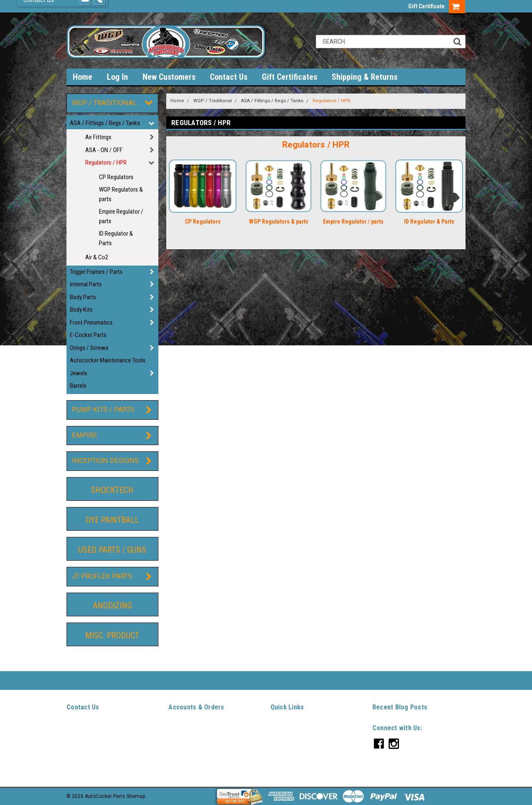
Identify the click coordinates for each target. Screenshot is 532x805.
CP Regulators (116, 177)
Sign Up (196, 737)
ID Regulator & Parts (116, 238)
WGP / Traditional (104, 103)
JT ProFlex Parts (102, 576)
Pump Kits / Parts (103, 410)
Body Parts (83, 297)
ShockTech (112, 490)
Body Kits (81, 310)
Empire (85, 435)
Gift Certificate (426, 6)
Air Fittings (98, 137)
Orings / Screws (89, 348)
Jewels (79, 373)
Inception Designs (105, 461)
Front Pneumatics (91, 322)
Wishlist (178, 728)
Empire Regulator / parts (121, 216)
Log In (117, 77)
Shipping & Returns (365, 77)
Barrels (78, 386)
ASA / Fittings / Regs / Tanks (105, 123)
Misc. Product (112, 635)
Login (175, 737)
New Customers (169, 77)
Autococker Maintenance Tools (108, 360)
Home (177, 101)
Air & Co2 (97, 257)
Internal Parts (86, 284)
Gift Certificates (289, 77)
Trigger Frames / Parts (96, 272)
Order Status (183, 747)
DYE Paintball (112, 520)
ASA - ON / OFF (104, 150)
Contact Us (229, 77)
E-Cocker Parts (88, 335)
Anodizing (112, 606)
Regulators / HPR (106, 162)
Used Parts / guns (112, 550)
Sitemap (178, 766)
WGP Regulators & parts (121, 194)
